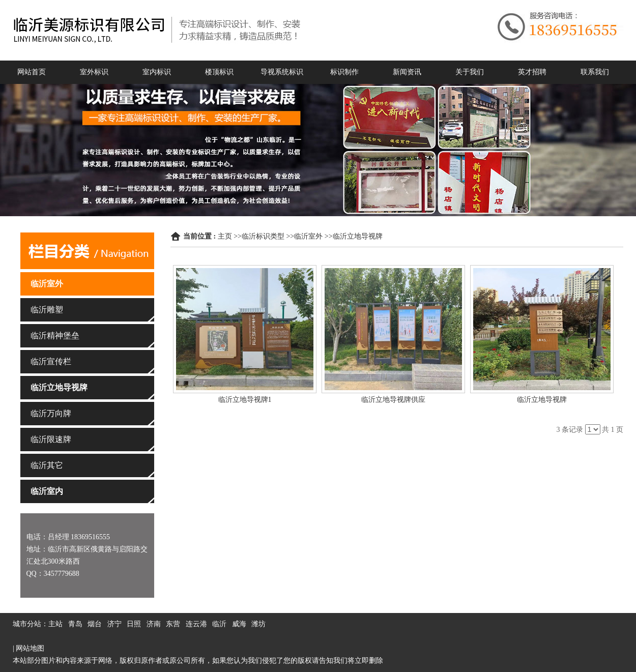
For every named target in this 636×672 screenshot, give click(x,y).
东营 (173, 624)
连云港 (196, 624)
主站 (55, 624)
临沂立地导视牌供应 (393, 400)
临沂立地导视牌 (358, 236)
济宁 (114, 624)
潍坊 (258, 624)
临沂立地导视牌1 (245, 400)
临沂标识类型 (263, 236)
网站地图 (30, 648)
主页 (225, 236)
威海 (239, 624)
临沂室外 (308, 236)
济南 (154, 624)
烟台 (95, 624)
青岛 (75, 624)
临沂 (219, 624)
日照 (134, 624)
